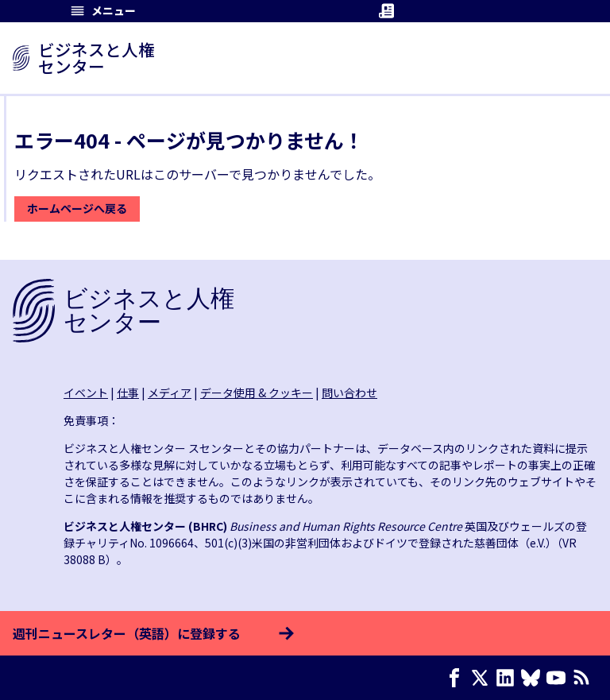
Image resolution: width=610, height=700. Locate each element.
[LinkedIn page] (508, 678)
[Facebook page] (457, 678)
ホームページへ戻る (77, 208)
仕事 (128, 393)
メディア (170, 393)
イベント (86, 393)
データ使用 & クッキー (257, 393)
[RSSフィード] (585, 678)
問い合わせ (349, 393)
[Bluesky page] (534, 678)
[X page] (483, 678)
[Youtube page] (559, 678)
